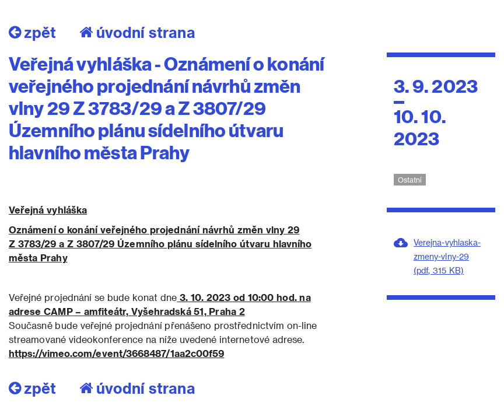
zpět (32, 32)
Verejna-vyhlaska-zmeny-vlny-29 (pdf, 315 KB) (447, 256)
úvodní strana (137, 32)
